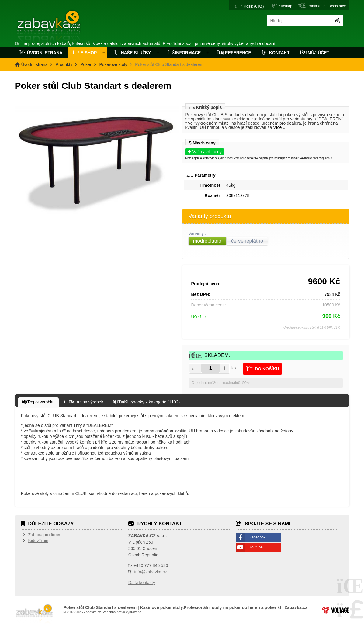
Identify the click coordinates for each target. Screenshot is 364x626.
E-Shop (85, 53)
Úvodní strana (49, 27)
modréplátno (207, 241)
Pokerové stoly (113, 64)
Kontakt (276, 53)
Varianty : (198, 234)
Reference (234, 53)
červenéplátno (247, 241)
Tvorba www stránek (336, 610)
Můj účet (315, 53)
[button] (322, 6)
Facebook (257, 537)
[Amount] (210, 368)
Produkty (64, 64)
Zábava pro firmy (44, 535)
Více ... (280, 127)
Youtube (256, 547)
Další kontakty (142, 583)
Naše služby (132, 53)
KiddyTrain (38, 541)
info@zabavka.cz (151, 572)
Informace (184, 53)
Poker (86, 64)
